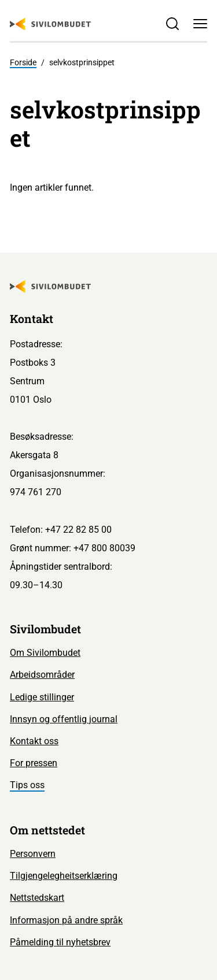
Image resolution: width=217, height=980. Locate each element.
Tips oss (27, 785)
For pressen (34, 763)
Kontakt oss (34, 741)
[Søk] (172, 24)
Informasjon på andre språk (66, 920)
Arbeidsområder (42, 675)
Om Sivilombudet (45, 653)
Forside (23, 62)
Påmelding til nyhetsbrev (60, 942)
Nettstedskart (37, 898)
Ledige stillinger (42, 697)
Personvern (33, 854)
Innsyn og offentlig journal (64, 719)
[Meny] (200, 24)
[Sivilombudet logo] (50, 24)
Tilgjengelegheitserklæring (64, 876)
